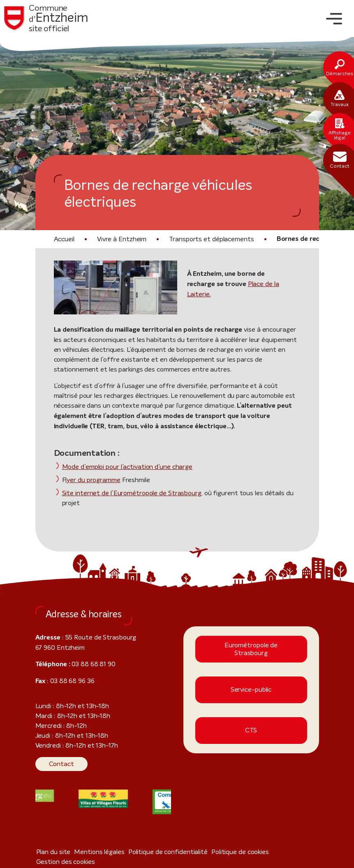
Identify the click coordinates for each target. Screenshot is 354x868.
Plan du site (51, 842)
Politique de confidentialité (153, 842)
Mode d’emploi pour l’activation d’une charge (122, 467)
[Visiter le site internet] (103, 789)
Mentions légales (92, 842)
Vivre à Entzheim (119, 239)
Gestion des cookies (274, 842)
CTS (251, 721)
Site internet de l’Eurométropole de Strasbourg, (123, 493)
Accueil (64, 239)
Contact (59, 754)
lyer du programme (90, 480)
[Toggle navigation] (334, 19)
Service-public (251, 680)
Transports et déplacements (200, 239)
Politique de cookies (218, 842)
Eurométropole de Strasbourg (251, 640)
